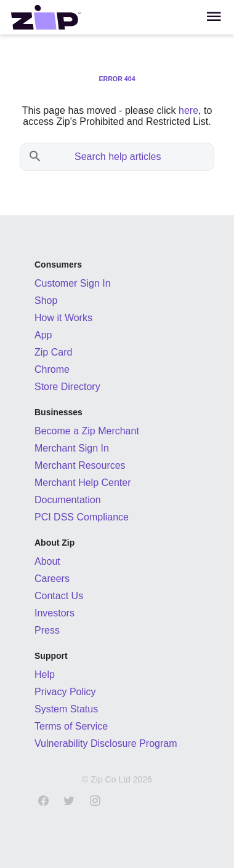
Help (45, 675)
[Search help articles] (129, 157)
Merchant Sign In (72, 448)
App (43, 335)
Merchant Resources (80, 465)
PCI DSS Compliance (82, 517)
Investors (54, 613)
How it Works (63, 318)
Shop (46, 301)
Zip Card (53, 352)
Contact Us (59, 596)
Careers (52, 579)
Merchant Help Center (83, 483)
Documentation (68, 500)
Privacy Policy (65, 692)
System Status (66, 709)
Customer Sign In (73, 283)
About (47, 561)
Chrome (52, 369)
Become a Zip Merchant (87, 431)
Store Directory (67, 387)
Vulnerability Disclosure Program (106, 743)
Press (47, 630)
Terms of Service (71, 726)
